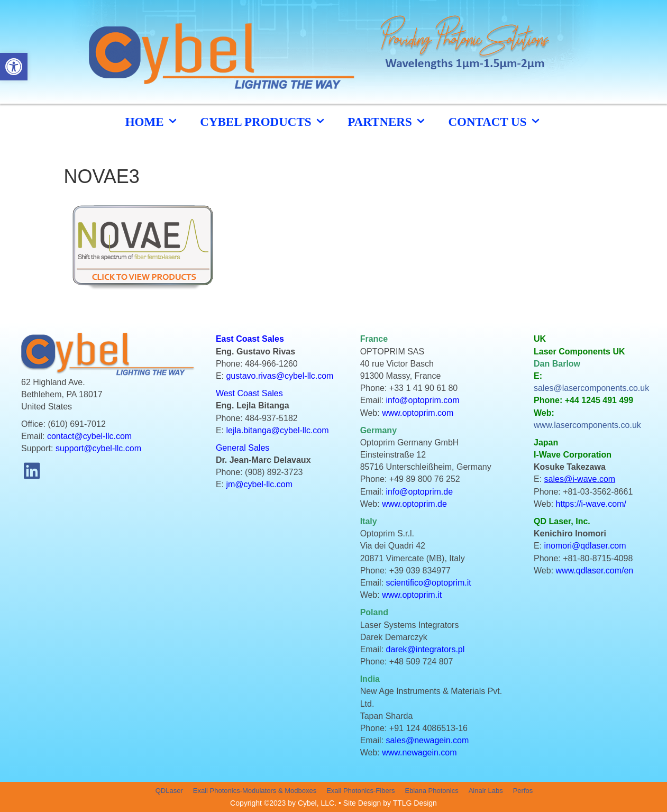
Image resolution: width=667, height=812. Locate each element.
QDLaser (169, 791)
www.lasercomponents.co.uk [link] (587, 425)
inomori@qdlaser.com (585, 546)
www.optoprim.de (414, 504)
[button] (32, 471)
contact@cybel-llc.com (89, 436)
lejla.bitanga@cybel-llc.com (277, 430)
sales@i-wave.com (580, 479)
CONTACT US (495, 121)
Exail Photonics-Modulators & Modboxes (255, 791)
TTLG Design (415, 803)
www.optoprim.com (418, 413)
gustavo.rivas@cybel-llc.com (280, 376)
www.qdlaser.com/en (595, 571)
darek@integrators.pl (426, 649)
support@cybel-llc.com (98, 448)
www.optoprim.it (412, 595)
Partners (387, 121)
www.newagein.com (419, 752)
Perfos (523, 791)
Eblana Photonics (431, 791)
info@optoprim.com (423, 400)
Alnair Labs (486, 791)
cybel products (263, 121)
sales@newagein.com (428, 740)
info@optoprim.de (420, 492)
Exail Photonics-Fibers (360, 791)
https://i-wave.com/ (591, 504)
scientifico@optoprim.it (429, 583)
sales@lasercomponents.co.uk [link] (591, 388)
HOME (152, 121)
